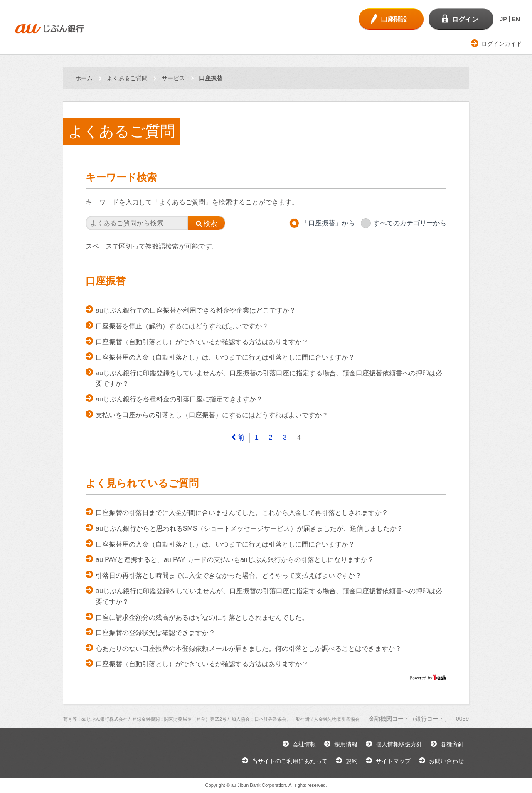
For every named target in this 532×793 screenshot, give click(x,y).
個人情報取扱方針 (399, 744)
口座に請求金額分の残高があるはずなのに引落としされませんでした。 (202, 617)
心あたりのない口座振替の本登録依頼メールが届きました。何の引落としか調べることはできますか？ (249, 649)
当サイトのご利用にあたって (290, 761)
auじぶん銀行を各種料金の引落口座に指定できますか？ (179, 399)
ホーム (84, 78)
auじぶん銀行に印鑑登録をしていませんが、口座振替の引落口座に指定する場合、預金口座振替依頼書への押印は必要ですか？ (269, 378)
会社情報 (304, 744)
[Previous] (238, 438)
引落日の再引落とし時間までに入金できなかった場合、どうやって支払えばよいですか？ (229, 575)
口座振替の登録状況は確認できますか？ (155, 633)
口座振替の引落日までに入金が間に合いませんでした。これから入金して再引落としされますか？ (242, 513)
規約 (352, 761)
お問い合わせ (446, 761)
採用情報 (346, 744)
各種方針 (452, 744)
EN (516, 19)
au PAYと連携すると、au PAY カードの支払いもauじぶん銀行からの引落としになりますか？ (235, 560)
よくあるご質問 (127, 78)
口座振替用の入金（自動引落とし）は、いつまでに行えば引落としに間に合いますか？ (225, 357)
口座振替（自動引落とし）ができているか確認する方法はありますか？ (202, 342)
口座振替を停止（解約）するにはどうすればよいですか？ (182, 326)
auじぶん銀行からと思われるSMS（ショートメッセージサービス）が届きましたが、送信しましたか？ (249, 528)
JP (503, 19)
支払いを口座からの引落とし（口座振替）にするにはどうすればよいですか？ (212, 415)
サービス (173, 78)
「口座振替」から (328, 223)
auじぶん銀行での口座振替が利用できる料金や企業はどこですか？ (196, 310)
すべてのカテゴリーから (410, 223)
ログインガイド (502, 44)
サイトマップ (393, 761)
